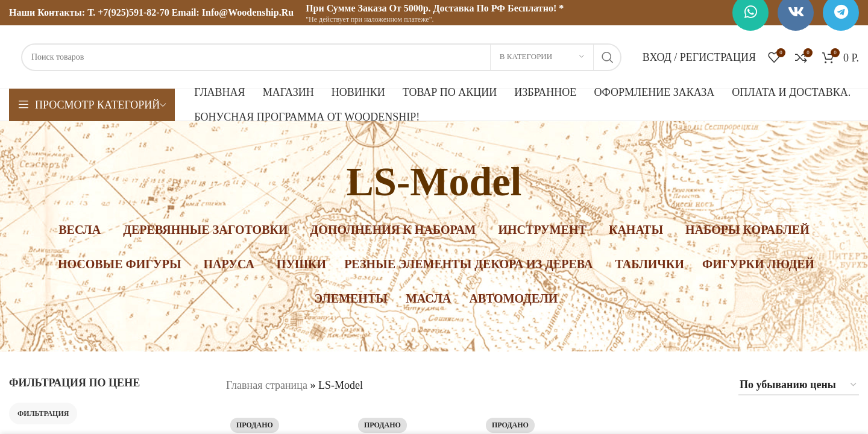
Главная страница (267, 385)
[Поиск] (321, 57)
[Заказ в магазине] (799, 386)
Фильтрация (43, 414)
